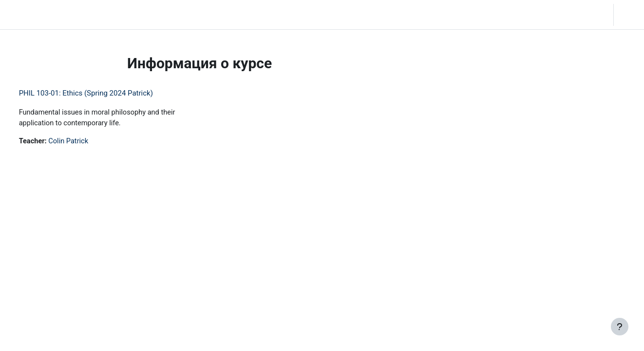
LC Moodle (29, 15)
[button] (576, 15)
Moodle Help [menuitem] (193, 15)
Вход (628, 15)
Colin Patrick (88, 142)
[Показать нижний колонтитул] (620, 327)
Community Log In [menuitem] (135, 15)
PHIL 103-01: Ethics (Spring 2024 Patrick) (104, 93)
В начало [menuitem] (82, 15)
